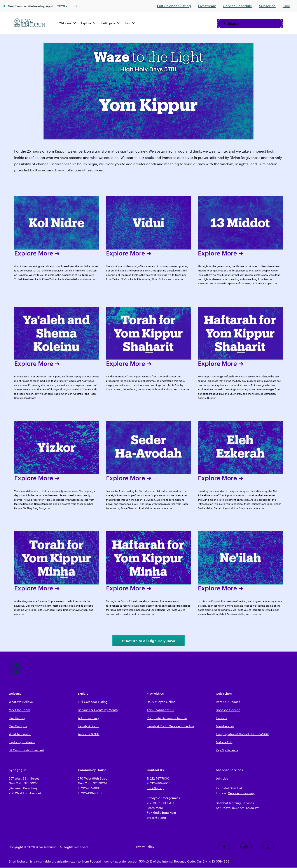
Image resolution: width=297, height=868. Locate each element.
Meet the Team (19, 710)
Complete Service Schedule (167, 718)
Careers (221, 718)
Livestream (207, 6)
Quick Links (224, 694)
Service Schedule (238, 6)
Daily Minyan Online (161, 702)
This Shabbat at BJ (160, 710)
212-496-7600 (91, 793)
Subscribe (267, 6)
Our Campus (18, 726)
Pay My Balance (227, 751)
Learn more (155, 808)
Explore (90, 23)
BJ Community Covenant (26, 751)
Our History (17, 718)
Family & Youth (89, 726)
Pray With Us (155, 694)
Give (286, 6)
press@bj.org (156, 818)
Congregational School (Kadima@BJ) (243, 734)
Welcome (69, 23)
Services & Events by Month (98, 710)
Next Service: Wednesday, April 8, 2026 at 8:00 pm (50, 6)
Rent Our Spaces (228, 702)
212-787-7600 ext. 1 (161, 803)
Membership (225, 726)
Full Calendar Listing (174, 6)
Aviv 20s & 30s (89, 734)
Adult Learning (88, 718)
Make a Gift (224, 742)
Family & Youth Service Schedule (170, 726)
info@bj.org (155, 788)
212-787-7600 (91, 788)
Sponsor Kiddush (228, 710)
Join (131, 23)
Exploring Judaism (22, 742)
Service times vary (241, 793)
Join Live (222, 779)
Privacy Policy (144, 847)
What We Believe (21, 702)
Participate (112, 23)
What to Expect (20, 734)
